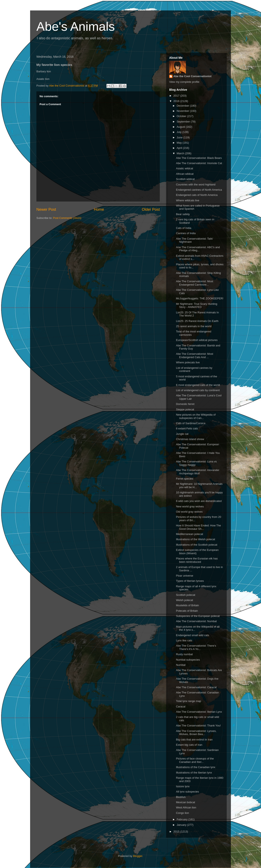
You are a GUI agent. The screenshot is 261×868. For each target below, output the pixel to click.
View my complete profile (184, 82)
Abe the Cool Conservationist (192, 76)
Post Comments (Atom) (67, 218)
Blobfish (181, 797)
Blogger (138, 856)
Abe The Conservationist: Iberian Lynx (199, 712)
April (180, 148)
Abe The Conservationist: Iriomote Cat (199, 163)
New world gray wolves (190, 506)
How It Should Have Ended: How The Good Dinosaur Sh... (198, 527)
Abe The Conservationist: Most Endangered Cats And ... (194, 355)
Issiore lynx (183, 786)
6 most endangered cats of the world (198, 385)
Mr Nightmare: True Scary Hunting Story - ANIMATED (196, 306)
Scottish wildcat (185, 179)
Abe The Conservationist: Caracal (196, 687)
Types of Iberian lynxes (190, 581)
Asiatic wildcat (184, 168)
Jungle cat (182, 434)
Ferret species (184, 479)
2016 (177, 101)
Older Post (151, 209)
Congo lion (182, 813)
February (183, 819)
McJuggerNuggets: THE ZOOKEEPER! (200, 298)
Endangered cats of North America (197, 195)
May (180, 143)
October (182, 116)
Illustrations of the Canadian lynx (196, 767)
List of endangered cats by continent (198, 390)
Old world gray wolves (189, 512)
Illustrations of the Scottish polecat (196, 545)
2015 (177, 832)
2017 (177, 96)
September (184, 122)
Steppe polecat (185, 409)
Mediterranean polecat (189, 534)
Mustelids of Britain (187, 605)
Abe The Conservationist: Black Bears (199, 158)
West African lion (186, 807)
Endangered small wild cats (192, 635)
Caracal (181, 707)
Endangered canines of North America (199, 190)
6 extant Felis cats (187, 428)
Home (99, 209)
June (180, 137)
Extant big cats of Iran (189, 745)
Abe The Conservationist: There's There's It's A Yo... (196, 647)
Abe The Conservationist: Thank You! (198, 726)
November (183, 111)
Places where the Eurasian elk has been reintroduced (197, 560)
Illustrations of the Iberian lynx (194, 773)
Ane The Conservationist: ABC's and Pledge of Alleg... (198, 249)
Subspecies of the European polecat (198, 616)
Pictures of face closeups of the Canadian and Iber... (195, 760)
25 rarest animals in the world (194, 326)
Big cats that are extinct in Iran (194, 740)
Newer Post (46, 209)
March (181, 153)
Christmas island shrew (190, 439)
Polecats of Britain (187, 611)
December (183, 106)
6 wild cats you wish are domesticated (199, 501)
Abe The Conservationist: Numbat (196, 621)
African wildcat (185, 174)
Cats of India (184, 228)
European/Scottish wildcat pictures (197, 340)
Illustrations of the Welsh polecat (195, 539)
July (180, 132)
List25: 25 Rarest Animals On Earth (197, 321)
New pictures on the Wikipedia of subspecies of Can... (196, 416)
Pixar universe (184, 576)
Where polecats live (188, 362)
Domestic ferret (185, 404)
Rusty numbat (184, 654)
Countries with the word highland (196, 184)
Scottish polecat (186, 595)
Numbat (181, 665)
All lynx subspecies (187, 792)
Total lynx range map (188, 701)
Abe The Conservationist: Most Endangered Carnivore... (194, 283)
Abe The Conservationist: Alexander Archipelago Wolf (198, 472)
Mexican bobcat (185, 802)
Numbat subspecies (188, 660)
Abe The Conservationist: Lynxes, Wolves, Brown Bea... (196, 733)
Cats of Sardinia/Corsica (191, 423)
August (181, 127)
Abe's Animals (76, 26)
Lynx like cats (184, 640)
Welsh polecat (184, 600)
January (182, 825)
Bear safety (183, 214)
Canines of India (186, 233)
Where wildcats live (187, 200)
